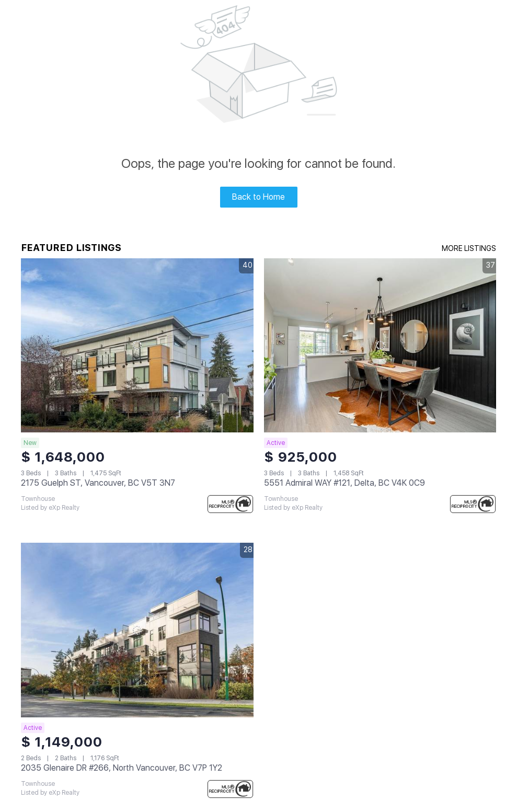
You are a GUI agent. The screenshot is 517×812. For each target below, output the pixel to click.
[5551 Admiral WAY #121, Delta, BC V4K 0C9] (380, 345)
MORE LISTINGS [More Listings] (469, 248)
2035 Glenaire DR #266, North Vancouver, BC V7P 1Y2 (122, 768)
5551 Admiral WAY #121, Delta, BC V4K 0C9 (344, 483)
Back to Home (258, 197)
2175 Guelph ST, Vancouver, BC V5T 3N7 (98, 483)
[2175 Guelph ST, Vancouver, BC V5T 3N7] (137, 345)
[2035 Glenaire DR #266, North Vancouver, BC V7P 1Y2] (137, 630)
